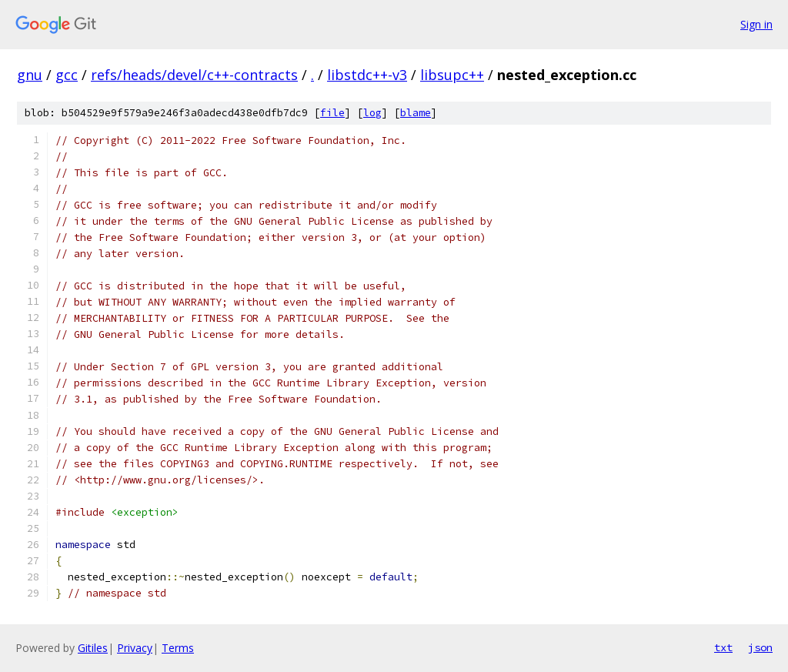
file (332, 113)
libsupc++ (452, 75)
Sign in (756, 24)
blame (416, 113)
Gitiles (93, 648)
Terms (178, 648)
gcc (67, 75)
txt (723, 647)
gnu (30, 75)
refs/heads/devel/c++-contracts (194, 75)
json (760, 647)
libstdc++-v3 (367, 75)
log (372, 113)
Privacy (135, 648)
